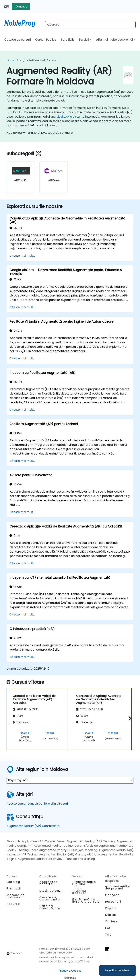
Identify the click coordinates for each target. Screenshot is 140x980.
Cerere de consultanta (50, 898)
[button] (129, 719)
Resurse (13, 904)
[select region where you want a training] (70, 780)
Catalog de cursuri (17, 40)
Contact (21, 6)
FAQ (108, 928)
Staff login (70, 978)
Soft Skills (68, 40)
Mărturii (112, 915)
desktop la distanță (71, 117)
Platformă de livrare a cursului (86, 901)
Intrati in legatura (118, 970)
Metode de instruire (16, 896)
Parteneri (113, 902)
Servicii (84, 40)
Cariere (111, 921)
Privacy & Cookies (70, 971)
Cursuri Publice (46, 40)
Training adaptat (79, 892)
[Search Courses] (90, 25)
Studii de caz (50, 891)
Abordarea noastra (48, 883)
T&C (109, 935)
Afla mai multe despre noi (115, 40)
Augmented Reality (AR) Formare (38, 60)
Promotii (14, 888)
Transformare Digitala (84, 883)
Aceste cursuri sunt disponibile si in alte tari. (37, 804)
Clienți (110, 908)
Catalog (13, 882)
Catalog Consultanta (50, 907)
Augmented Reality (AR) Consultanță (33, 826)
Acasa (12, 60)
